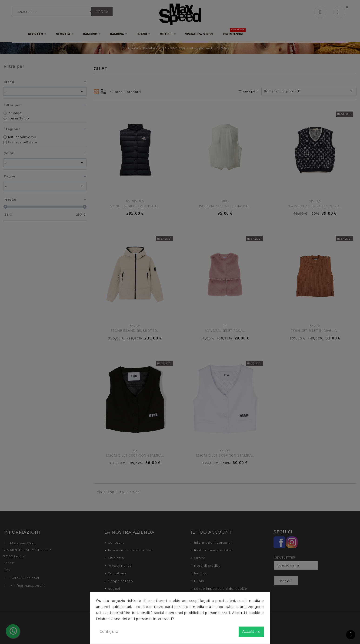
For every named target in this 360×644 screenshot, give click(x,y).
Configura (109, 632)
